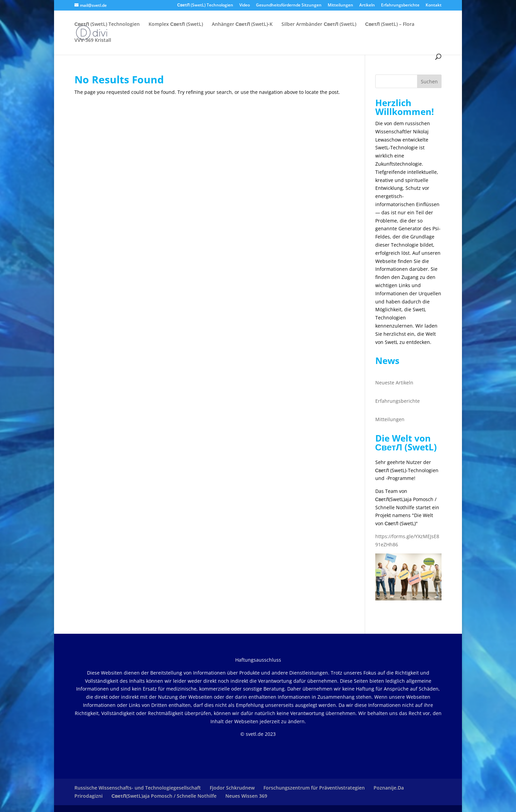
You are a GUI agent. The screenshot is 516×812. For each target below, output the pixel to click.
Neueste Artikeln (394, 383)
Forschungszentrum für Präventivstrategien (314, 788)
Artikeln (367, 5)
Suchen (429, 81)
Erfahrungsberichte (400, 5)
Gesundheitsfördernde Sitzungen (289, 5)
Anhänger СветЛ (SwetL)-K (242, 24)
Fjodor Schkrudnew (232, 788)
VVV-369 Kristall (93, 40)
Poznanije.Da (389, 788)
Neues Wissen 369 (246, 796)
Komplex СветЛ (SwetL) (176, 24)
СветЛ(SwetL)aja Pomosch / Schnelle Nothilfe (164, 796)
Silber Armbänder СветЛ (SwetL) (319, 24)
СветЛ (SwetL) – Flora (390, 24)
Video (245, 5)
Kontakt (434, 5)
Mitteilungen (340, 5)
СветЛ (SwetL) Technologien (205, 5)
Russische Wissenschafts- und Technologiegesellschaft (138, 788)
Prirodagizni (89, 796)
